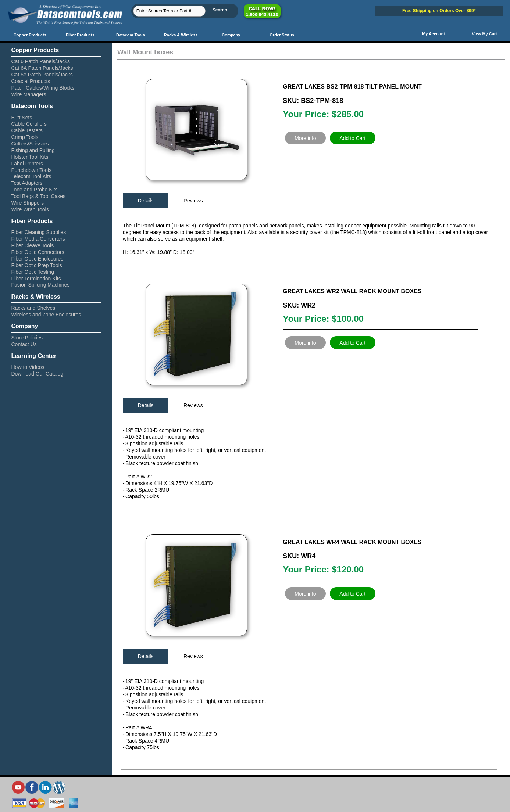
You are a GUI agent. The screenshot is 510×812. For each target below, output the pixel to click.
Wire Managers (29, 94)
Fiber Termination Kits (36, 279)
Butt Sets (22, 118)
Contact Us (24, 344)
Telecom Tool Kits (31, 176)
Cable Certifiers (29, 124)
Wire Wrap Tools (30, 209)
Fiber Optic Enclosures (38, 259)
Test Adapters (27, 183)
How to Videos (28, 367)
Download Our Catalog (38, 374)
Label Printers (27, 164)
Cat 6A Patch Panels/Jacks (42, 68)
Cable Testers (27, 130)
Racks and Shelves (33, 308)
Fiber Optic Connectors (38, 252)
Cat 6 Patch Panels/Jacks (41, 61)
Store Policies (27, 338)
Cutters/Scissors (30, 144)
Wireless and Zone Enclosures (46, 315)
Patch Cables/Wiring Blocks (43, 88)
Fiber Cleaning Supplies (39, 232)
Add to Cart (352, 138)
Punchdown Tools (31, 170)
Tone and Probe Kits (35, 190)
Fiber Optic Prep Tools (37, 265)
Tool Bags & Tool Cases (39, 196)
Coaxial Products (31, 81)
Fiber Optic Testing (33, 272)
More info (305, 138)
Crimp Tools (25, 137)
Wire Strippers (28, 203)
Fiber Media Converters (38, 239)
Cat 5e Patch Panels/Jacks (42, 75)
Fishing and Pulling (33, 150)
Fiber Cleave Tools (33, 245)
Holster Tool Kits (30, 157)
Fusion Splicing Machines (41, 285)
